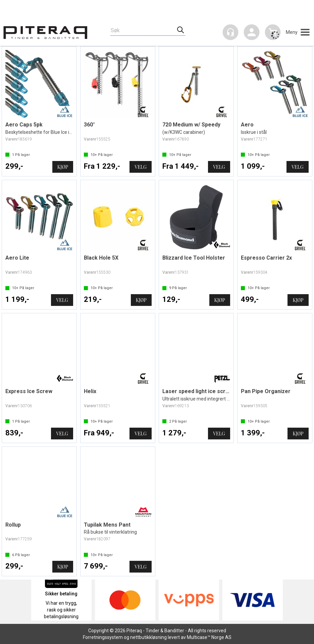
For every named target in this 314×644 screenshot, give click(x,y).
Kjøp (63, 167)
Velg (140, 167)
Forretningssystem (103, 637)
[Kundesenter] (230, 32)
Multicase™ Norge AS (209, 637)
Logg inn (252, 33)
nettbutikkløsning (148, 637)
